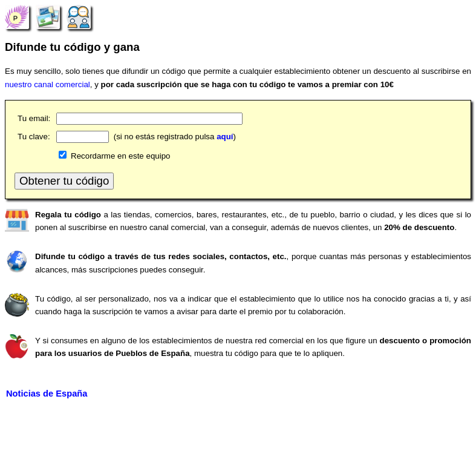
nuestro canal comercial (47, 84)
